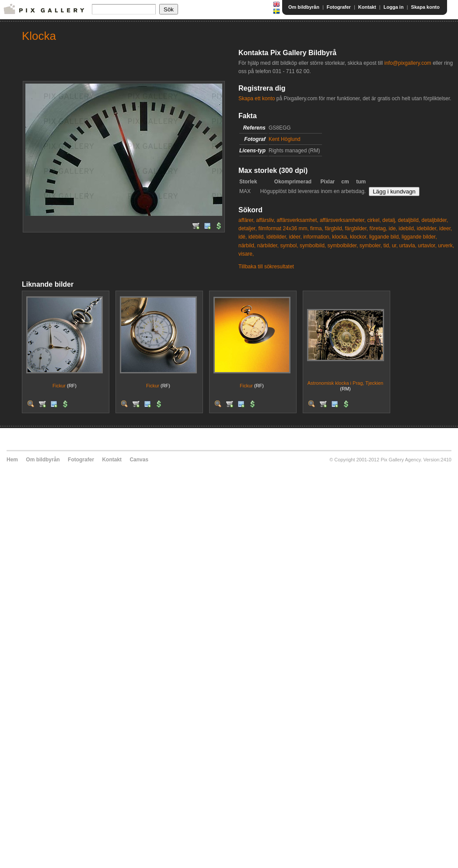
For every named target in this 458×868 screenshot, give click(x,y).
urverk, (446, 246)
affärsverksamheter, (343, 220)
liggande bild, (385, 237)
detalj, (389, 220)
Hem (12, 460)
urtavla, (408, 246)
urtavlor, (427, 246)
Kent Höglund (285, 139)
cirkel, (374, 220)
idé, (243, 237)
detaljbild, (409, 220)
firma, (317, 228)
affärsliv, (266, 220)
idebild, (407, 228)
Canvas (139, 460)
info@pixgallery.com (407, 63)
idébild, (257, 237)
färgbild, (334, 228)
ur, (395, 246)
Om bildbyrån (304, 7)
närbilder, (268, 246)
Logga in (394, 7)
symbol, (289, 246)
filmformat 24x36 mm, (283, 228)
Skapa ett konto (257, 98)
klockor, (359, 237)
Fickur (59, 386)
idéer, (295, 237)
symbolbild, (313, 246)
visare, (246, 254)
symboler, (371, 246)
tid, (387, 246)
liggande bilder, (419, 237)
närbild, (247, 246)
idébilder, (277, 237)
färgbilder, (356, 228)
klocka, (340, 237)
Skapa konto (425, 7)
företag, (379, 228)
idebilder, (427, 228)
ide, (393, 228)
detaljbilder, (435, 220)
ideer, (446, 228)
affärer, (246, 220)
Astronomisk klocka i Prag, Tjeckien (345, 383)
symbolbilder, (343, 246)
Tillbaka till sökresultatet (266, 267)
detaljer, (248, 228)
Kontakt (367, 7)
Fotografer (339, 7)
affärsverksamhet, (297, 220)
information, (317, 237)
